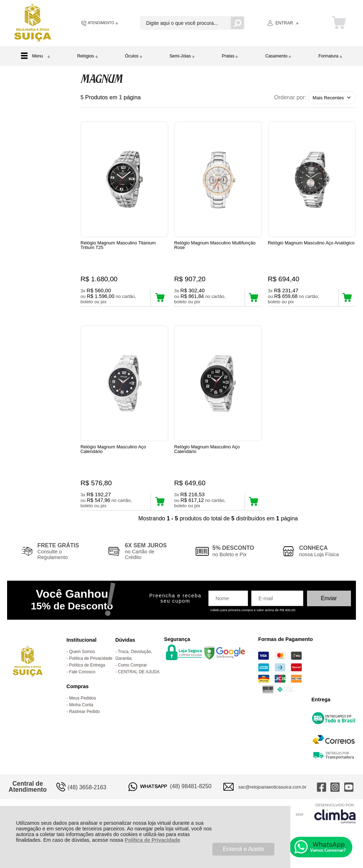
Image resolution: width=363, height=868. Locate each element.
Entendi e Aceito (244, 849)
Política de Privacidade (153, 840)
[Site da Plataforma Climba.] (335, 826)
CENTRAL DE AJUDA (139, 684)
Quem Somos (82, 664)
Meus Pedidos (83, 711)
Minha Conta (81, 717)
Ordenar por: (290, 97)
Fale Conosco (82, 684)
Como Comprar (133, 678)
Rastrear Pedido (85, 724)
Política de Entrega (87, 678)
